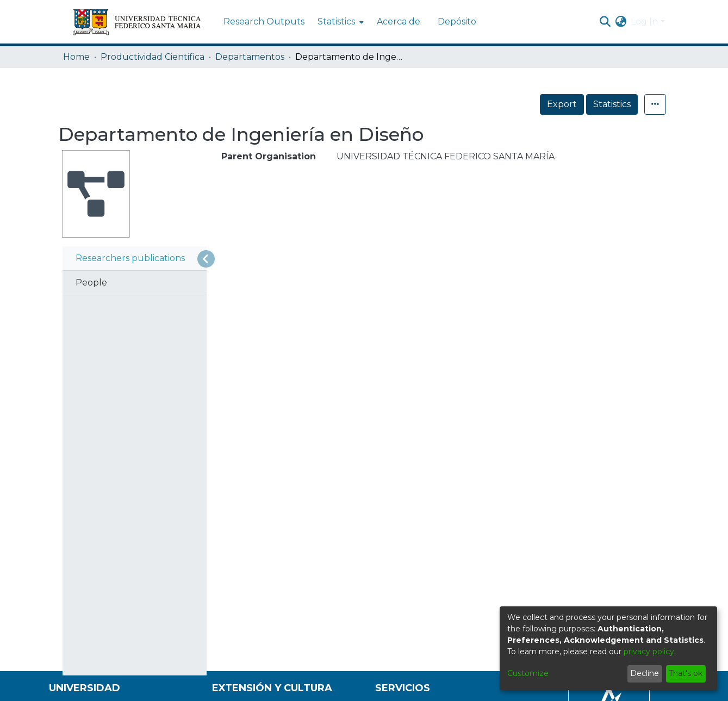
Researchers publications (130, 258)
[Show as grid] (262, 265)
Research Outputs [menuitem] (264, 21)
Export (562, 104)
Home (76, 57)
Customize (528, 673)
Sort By (255, 341)
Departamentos (250, 57)
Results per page (265, 406)
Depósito (457, 21)
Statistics (612, 104)
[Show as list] (239, 265)
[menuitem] (340, 22)
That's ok (686, 673)
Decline (645, 673)
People (91, 283)
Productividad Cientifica (153, 57)
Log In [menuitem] (644, 21)
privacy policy (649, 652)
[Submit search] (605, 22)
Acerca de (399, 21)
